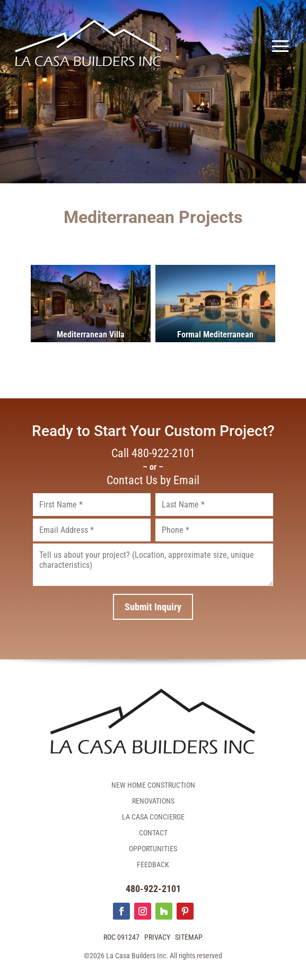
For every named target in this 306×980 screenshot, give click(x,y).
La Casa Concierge (153, 817)
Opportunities (153, 849)
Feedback (153, 865)
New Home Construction (153, 785)
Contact (153, 833)
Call (153, 453)
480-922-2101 (153, 889)
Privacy (157, 937)
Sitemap (189, 937)
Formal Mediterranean (215, 335)
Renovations (153, 801)
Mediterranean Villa (91, 335)
